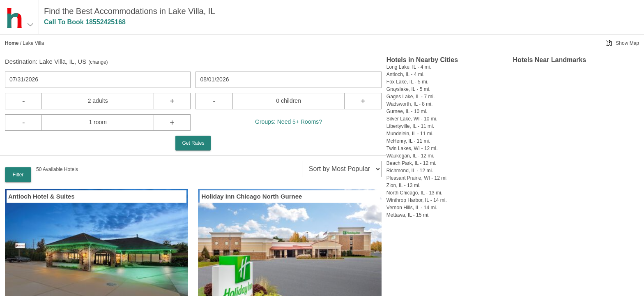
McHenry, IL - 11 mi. (408, 141)
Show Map (627, 43)
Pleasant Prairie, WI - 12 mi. (417, 178)
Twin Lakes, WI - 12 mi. (412, 148)
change (98, 62)
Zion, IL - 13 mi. (404, 185)
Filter (18, 175)
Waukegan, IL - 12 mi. (411, 156)
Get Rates (193, 143)
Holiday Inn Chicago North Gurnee (252, 196)
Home (12, 43)
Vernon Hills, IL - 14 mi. (412, 208)
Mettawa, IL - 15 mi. (408, 215)
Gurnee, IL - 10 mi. (407, 111)
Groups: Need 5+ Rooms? (289, 122)
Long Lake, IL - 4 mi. (409, 67)
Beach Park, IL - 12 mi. (412, 163)
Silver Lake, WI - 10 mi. (412, 119)
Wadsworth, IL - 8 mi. (409, 104)
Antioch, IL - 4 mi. (406, 74)
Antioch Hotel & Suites (41, 196)
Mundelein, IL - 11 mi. (410, 134)
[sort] (342, 169)
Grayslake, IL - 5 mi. (408, 89)
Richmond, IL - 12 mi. (410, 171)
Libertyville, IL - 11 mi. (410, 126)
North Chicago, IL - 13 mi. (414, 193)
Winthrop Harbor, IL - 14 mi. (417, 200)
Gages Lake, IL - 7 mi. (411, 97)
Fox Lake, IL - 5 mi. (407, 82)
